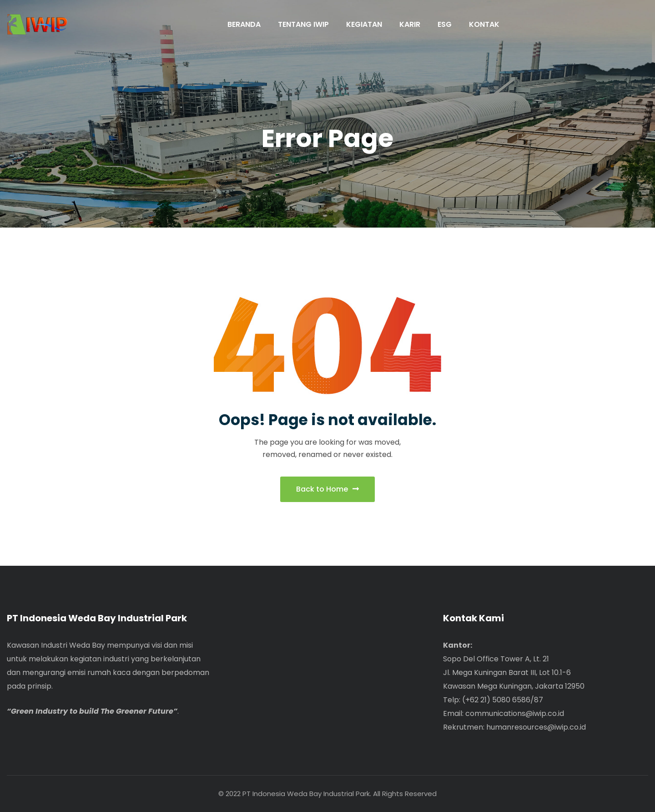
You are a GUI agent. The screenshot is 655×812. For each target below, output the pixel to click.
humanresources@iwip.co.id (536, 727)
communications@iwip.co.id (515, 713)
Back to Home (327, 489)
